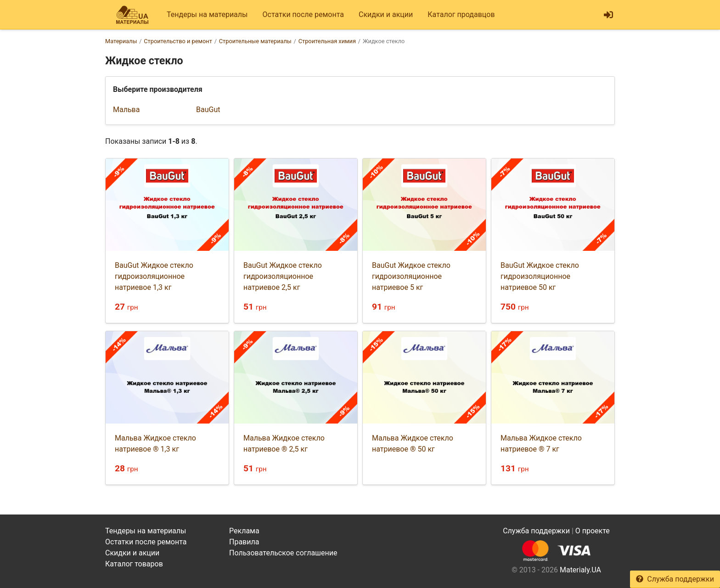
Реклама (244, 531)
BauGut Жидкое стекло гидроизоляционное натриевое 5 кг (411, 276)
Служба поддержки (675, 579)
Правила (244, 542)
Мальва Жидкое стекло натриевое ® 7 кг (541, 444)
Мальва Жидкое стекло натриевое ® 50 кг (413, 444)
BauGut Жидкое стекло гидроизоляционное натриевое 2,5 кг (283, 276)
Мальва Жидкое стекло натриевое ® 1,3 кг (155, 444)
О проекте (593, 531)
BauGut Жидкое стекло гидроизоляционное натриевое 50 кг (540, 276)
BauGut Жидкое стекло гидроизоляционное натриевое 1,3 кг (154, 276)
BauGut (208, 110)
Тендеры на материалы (207, 14)
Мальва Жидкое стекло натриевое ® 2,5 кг (284, 444)
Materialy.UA (580, 570)
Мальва (126, 110)
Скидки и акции (386, 14)
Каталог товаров (134, 564)
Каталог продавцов (461, 14)
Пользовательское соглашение (283, 553)
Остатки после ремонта (303, 14)
